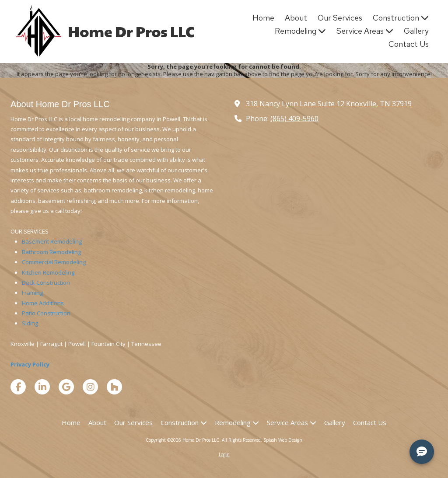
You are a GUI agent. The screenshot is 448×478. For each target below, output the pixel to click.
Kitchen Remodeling (48, 272)
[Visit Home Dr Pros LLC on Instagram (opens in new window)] (90, 387)
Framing (32, 293)
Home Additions (43, 303)
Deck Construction (46, 283)
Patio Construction (46, 313)
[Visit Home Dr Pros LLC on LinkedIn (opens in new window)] (42, 387)
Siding (30, 323)
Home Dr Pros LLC (131, 31)
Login (224, 454)
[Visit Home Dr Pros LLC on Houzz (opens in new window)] (114, 387)
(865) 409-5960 (294, 119)
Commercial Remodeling (54, 262)
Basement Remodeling (52, 241)
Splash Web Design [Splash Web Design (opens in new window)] (283, 440)
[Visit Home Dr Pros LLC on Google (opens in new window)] (66, 387)
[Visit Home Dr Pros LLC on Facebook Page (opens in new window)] (18, 387)
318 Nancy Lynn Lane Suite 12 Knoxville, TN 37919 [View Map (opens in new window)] (329, 104)
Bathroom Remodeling (51, 252)
